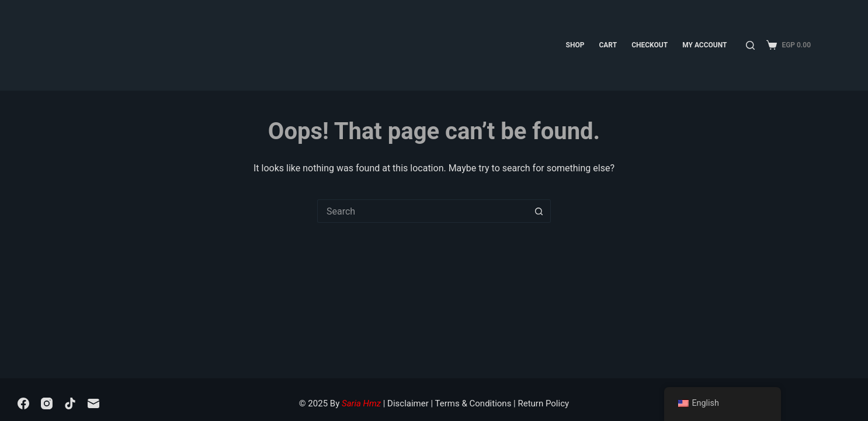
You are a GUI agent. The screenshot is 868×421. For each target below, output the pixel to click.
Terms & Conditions (473, 403)
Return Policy (543, 403)
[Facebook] (23, 403)
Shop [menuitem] (575, 45)
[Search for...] (422, 211)
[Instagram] (47, 403)
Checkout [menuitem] (650, 45)
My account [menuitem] (704, 45)
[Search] (750, 45)
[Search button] (539, 211)
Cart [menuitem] (608, 45)
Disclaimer (408, 403)
